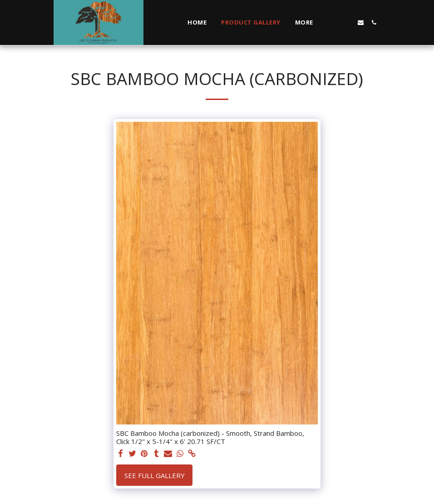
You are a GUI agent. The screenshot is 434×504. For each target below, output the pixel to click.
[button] (334, 22)
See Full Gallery (155, 475)
